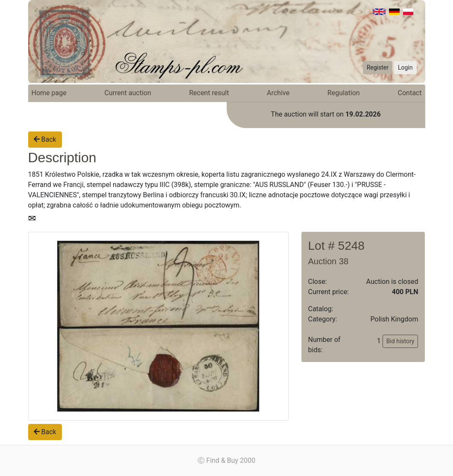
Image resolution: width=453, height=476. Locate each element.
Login (405, 67)
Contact (410, 93)
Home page (49, 93)
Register (378, 67)
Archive (278, 93)
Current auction (128, 93)
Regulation (344, 93)
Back (45, 139)
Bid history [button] (400, 341)
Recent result (209, 93)
